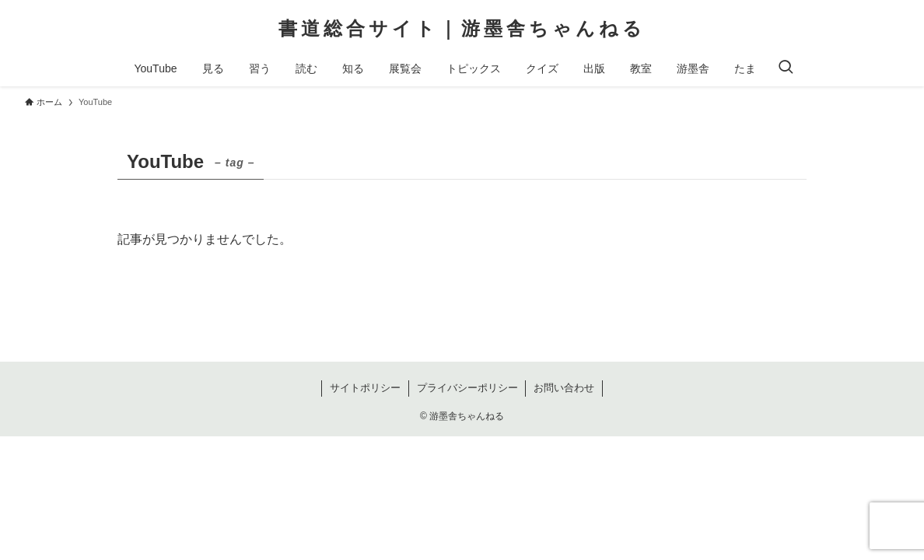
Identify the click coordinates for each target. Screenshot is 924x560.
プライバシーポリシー (467, 388)
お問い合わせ (564, 388)
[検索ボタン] (786, 68)
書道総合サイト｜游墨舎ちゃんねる (462, 29)
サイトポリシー (365, 388)
